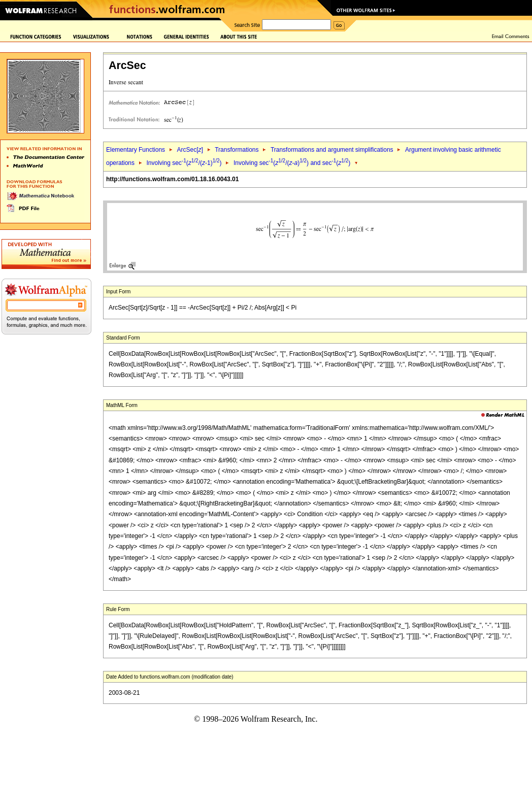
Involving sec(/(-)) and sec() (292, 163)
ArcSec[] (190, 150)
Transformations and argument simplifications (332, 150)
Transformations (237, 150)
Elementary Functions (136, 150)
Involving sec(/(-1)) (184, 163)
